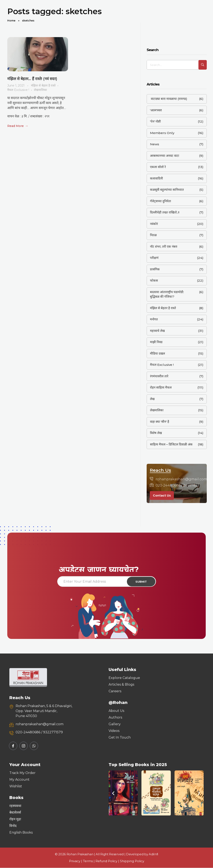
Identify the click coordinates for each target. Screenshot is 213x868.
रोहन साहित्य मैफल (161, 387)
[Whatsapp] (34, 746)
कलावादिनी (156, 178)
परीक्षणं (154, 258)
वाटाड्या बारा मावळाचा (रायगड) (169, 99)
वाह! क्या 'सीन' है (160, 422)
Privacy (75, 861)
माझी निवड (156, 342)
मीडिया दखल (157, 353)
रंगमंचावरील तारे (159, 376)
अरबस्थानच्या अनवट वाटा (165, 156)
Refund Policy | (108, 861)
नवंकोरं (154, 224)
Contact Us (162, 495)
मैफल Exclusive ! (18, 90)
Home (11, 21)
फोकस (154, 280)
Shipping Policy (132, 861)
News (155, 144)
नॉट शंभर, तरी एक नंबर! (164, 246)
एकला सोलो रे (158, 167)
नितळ (153, 235)
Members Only (162, 133)
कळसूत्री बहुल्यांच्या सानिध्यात (167, 190)
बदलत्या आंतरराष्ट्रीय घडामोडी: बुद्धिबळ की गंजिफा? (167, 294)
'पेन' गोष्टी (155, 121)
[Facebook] (13, 746)
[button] (113, 793)
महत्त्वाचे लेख (157, 331)
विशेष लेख (156, 433)
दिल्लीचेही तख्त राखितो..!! (165, 212)
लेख (152, 399)
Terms (88, 861)
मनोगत (154, 319)
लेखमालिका (40, 90)
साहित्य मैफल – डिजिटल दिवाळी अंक (171, 444)
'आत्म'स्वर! (156, 110)
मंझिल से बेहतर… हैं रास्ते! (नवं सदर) (32, 79)
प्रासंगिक (155, 269)
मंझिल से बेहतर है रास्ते (43, 85)
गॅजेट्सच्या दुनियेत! (160, 201)
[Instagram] (24, 746)
